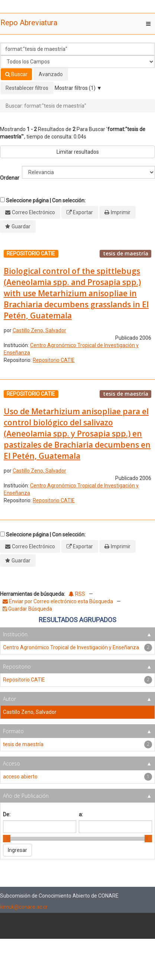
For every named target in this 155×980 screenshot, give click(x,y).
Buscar (16, 74)
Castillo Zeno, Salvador (39, 330)
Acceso (12, 763)
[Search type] (77, 62)
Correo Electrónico (33, 212)
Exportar (83, 212)
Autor (9, 699)
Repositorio (17, 667)
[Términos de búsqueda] (77, 49)
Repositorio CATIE (54, 360)
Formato (13, 731)
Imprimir (121, 212)
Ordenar (10, 178)
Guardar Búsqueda (27, 609)
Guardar (21, 226)
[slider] (7, 839)
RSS (77, 594)
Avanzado (51, 74)
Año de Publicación (26, 796)
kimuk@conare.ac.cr (24, 907)
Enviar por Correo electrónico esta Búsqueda (58, 601)
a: (81, 814)
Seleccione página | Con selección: (46, 200)
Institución (15, 634)
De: (7, 814)
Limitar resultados (78, 152)
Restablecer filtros (27, 88)
